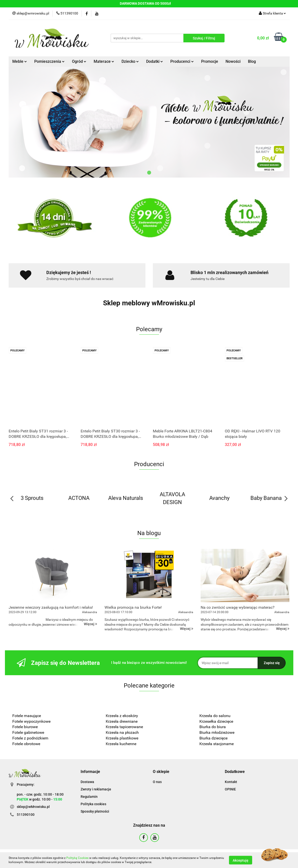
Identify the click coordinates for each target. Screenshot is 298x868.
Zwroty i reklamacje (96, 789)
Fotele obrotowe (26, 744)
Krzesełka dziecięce (216, 721)
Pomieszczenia (49, 61)
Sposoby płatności (95, 811)
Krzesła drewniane (122, 721)
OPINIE (230, 789)
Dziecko (130, 61)
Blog (252, 61)
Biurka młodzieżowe (217, 732)
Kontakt (231, 782)
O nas (157, 782)
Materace (104, 61)
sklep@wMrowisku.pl (33, 807)
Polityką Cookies (77, 858)
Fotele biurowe (25, 727)
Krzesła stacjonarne (217, 744)
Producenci (182, 61)
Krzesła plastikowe (122, 738)
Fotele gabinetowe (28, 732)
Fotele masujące (27, 716)
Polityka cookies (93, 804)
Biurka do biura (213, 727)
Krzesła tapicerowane (124, 727)
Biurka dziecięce (214, 738)
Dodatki (155, 61)
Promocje (210, 61)
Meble (20, 61)
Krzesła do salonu (215, 716)
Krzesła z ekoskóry (122, 716)
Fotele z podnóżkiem (30, 738)
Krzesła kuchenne (122, 744)
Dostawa (87, 782)
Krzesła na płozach (122, 732)
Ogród (79, 61)
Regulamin (89, 797)
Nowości (233, 61)
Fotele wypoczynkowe (31, 721)
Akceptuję (241, 860)
